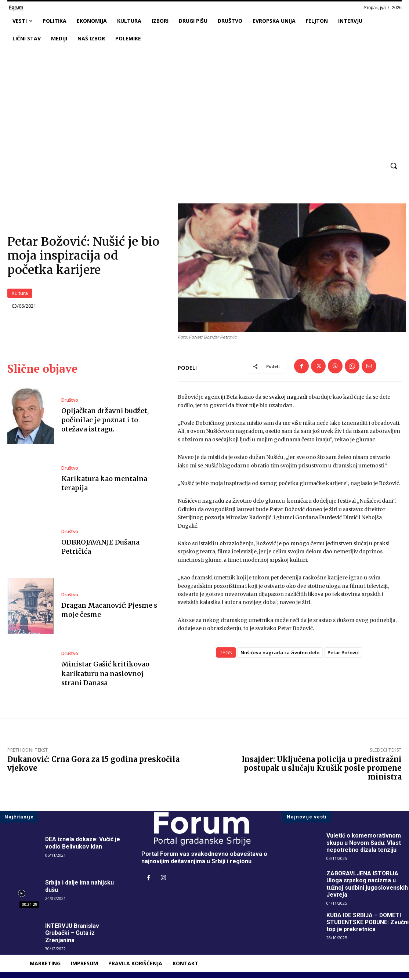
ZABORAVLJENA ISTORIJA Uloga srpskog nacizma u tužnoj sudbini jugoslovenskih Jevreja (367, 886)
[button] (394, 166)
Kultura (20, 294)
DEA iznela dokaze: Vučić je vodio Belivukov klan (83, 845)
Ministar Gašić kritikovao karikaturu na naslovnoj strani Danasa (105, 675)
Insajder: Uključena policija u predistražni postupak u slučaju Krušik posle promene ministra (322, 770)
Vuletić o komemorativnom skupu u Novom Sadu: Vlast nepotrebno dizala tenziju (364, 844)
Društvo (70, 402)
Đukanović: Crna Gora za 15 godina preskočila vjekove (93, 765)
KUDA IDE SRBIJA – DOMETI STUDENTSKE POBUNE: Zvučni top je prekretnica (365, 924)
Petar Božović (343, 654)
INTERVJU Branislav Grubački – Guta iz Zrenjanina (73, 935)
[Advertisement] (204, 102)
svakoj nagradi (288, 399)
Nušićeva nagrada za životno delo (280, 654)
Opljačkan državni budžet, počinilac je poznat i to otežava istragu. (105, 421)
